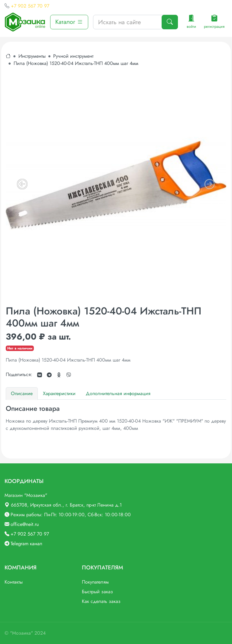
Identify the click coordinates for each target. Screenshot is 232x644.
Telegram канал (26, 544)
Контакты (14, 582)
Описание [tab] (22, 393)
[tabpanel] (116, 418)
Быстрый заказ (97, 592)
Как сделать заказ (101, 601)
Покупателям (95, 582)
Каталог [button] (69, 22)
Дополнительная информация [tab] (118, 393)
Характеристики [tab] (59, 393)
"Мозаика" (21, 633)
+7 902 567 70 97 (30, 6)
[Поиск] (170, 22)
